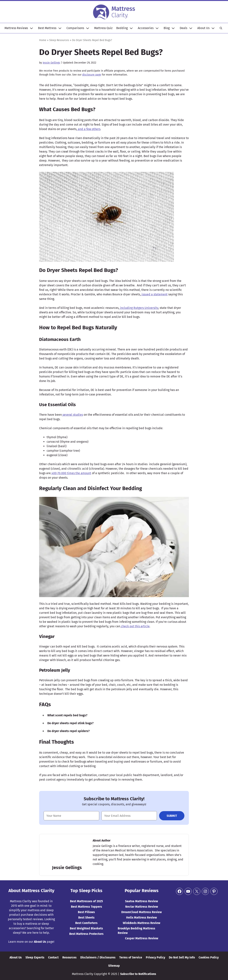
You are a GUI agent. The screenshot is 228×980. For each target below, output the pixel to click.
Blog (167, 28)
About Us (203, 28)
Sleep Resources (59, 40)
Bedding (122, 28)
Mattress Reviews (16, 28)
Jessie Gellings (51, 63)
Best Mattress (47, 28)
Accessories (146, 28)
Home (43, 40)
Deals (183, 28)
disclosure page (92, 75)
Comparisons (75, 28)
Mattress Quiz (103, 28)
